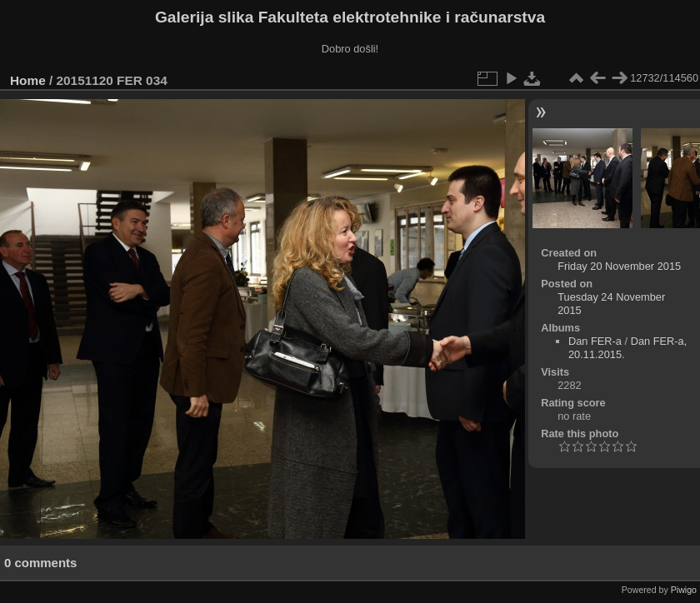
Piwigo (684, 590)
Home (28, 80)
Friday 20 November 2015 (619, 266)
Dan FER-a (595, 341)
